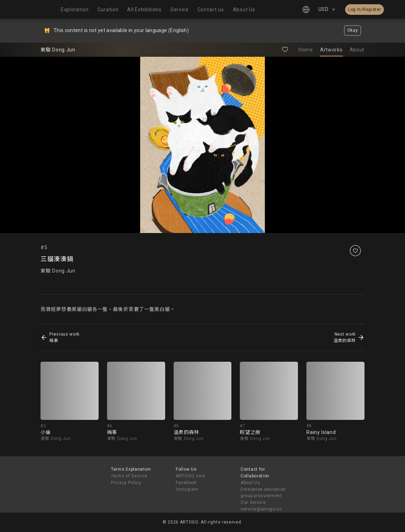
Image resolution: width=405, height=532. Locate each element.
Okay (353, 30)
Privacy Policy (126, 483)
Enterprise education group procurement (263, 493)
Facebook (186, 483)
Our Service (253, 502)
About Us (250, 483)
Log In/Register (364, 10)
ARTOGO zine (191, 476)
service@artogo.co (261, 509)
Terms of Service (129, 476)
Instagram (187, 489)
